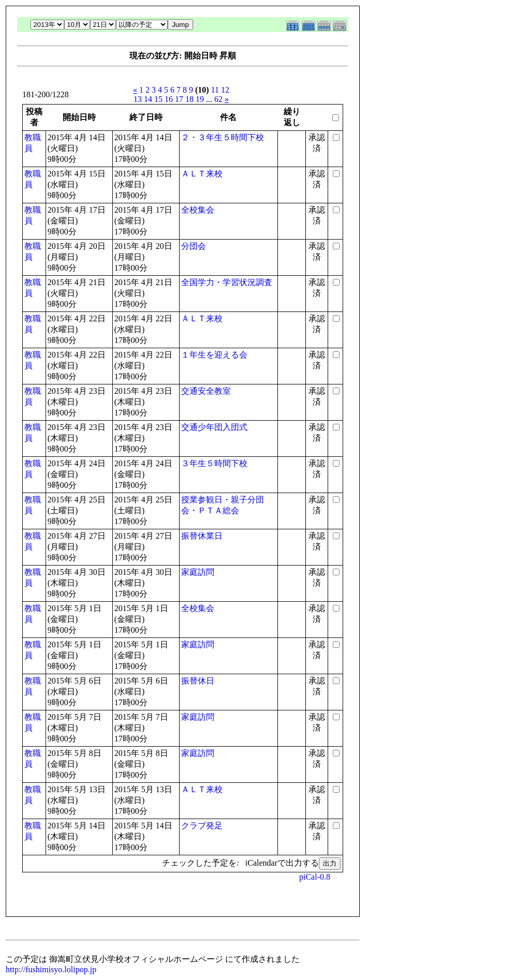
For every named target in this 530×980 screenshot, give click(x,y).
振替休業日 (202, 536)
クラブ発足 (202, 826)
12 (225, 90)
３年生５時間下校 (214, 463)
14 (148, 99)
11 (215, 90)
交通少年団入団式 (214, 427)
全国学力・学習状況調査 (227, 282)
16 (169, 99)
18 (189, 99)
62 (218, 99)
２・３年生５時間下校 (223, 137)
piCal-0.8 (315, 877)
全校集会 (198, 210)
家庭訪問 (198, 572)
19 (200, 99)
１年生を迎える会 (214, 355)
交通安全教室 (206, 391)
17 (179, 99)
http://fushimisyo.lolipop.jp (51, 969)
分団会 (194, 246)
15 (158, 99)
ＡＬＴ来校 (202, 174)
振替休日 (198, 681)
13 (138, 99)
